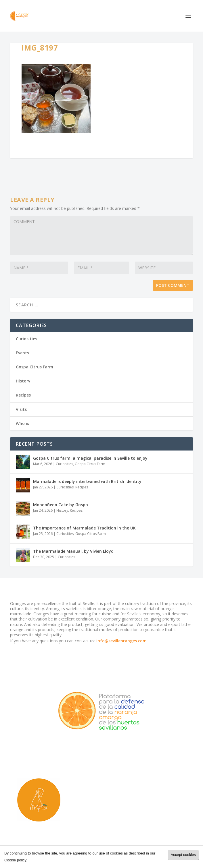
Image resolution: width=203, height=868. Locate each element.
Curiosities (26, 339)
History (23, 381)
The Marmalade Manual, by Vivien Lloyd (73, 551)
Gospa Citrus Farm (35, 367)
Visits (21, 409)
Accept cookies (183, 855)
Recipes (23, 395)
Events (22, 353)
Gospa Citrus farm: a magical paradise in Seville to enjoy (90, 458)
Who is (22, 423)
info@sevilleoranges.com (121, 641)
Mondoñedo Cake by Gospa (61, 505)
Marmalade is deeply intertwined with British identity (87, 481)
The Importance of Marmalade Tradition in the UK (84, 528)
